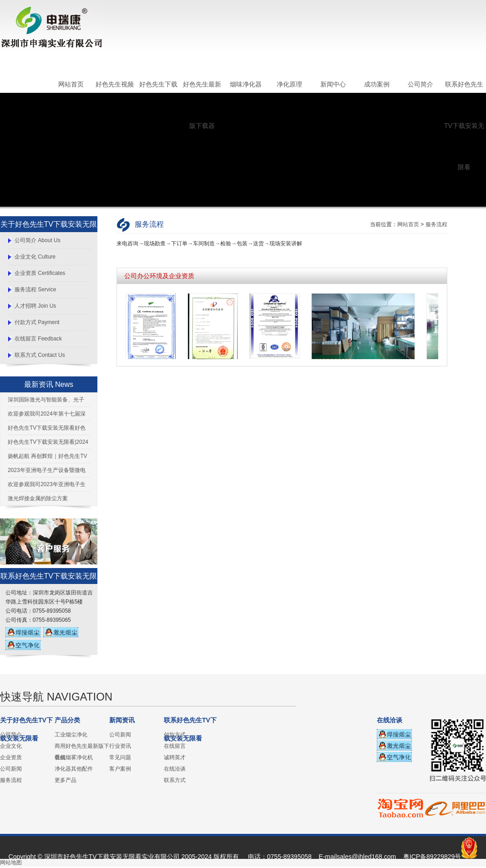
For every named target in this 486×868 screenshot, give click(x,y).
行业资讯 (120, 746)
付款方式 (175, 735)
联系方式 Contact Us (40, 355)
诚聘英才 (175, 757)
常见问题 (120, 757)
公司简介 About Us (38, 240)
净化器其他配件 (74, 769)
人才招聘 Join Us (35, 306)
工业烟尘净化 (71, 735)
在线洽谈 (175, 769)
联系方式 (175, 780)
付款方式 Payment (37, 322)
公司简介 (420, 84)
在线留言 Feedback (38, 339)
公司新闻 (11, 769)
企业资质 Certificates (40, 273)
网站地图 (11, 863)
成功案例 (377, 84)
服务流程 (436, 224)
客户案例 (120, 769)
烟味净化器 (246, 84)
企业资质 (11, 757)
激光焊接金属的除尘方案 (38, 498)
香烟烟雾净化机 (74, 757)
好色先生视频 (115, 84)
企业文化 (11, 746)
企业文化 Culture (35, 257)
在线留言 (175, 746)
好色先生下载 (158, 84)
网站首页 (71, 84)
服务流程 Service (35, 289)
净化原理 (289, 84)
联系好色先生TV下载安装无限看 (464, 126)
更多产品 (66, 780)
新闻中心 (333, 84)
